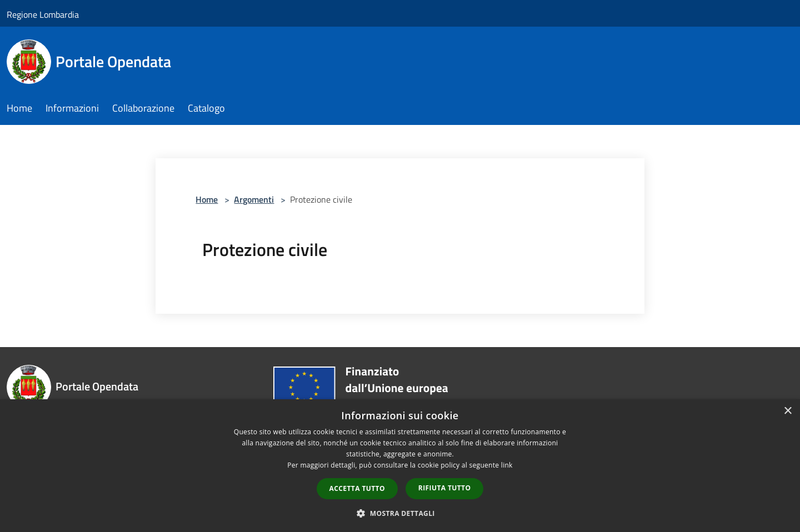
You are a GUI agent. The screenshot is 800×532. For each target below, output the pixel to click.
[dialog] (400, 466)
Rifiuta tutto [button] (445, 488)
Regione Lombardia (43, 14)
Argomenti (254, 199)
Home (207, 199)
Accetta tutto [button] (357, 488)
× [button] (787, 411)
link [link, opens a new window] (507, 465)
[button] (400, 513)
